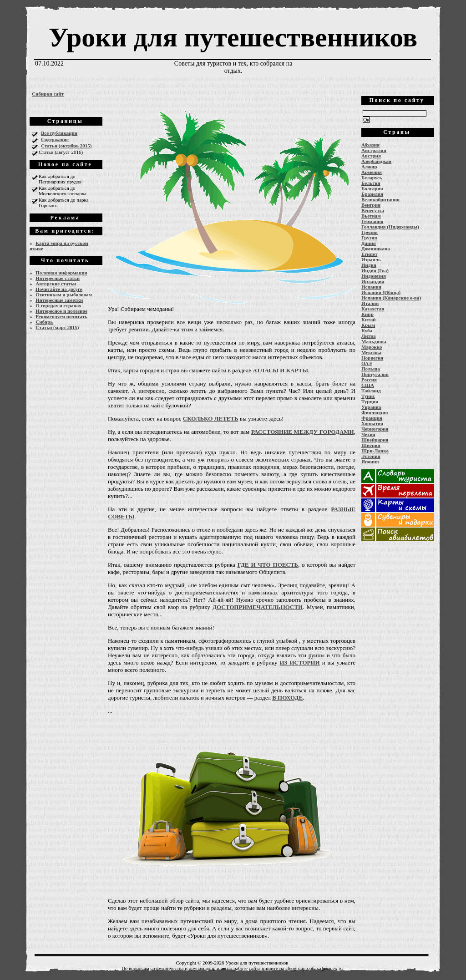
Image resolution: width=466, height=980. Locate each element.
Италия (370, 303)
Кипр (367, 314)
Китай (369, 320)
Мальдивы (374, 341)
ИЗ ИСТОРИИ (299, 663)
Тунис (368, 396)
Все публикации (59, 133)
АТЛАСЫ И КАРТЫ (280, 370)
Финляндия (375, 412)
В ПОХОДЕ (287, 698)
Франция (372, 418)
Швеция (371, 445)
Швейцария (375, 440)
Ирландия (373, 281)
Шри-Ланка (375, 451)
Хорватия (372, 423)
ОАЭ (367, 363)
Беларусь (372, 178)
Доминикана (376, 249)
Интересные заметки (59, 300)
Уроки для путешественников (233, 37)
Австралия (374, 150)
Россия (369, 380)
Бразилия (372, 194)
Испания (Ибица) (381, 292)
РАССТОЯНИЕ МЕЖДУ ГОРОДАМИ (303, 432)
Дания (369, 243)
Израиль (371, 259)
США (368, 385)
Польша (371, 369)
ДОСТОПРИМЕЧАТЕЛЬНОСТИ (258, 607)
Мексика (371, 352)
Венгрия (371, 205)
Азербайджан (376, 161)
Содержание (55, 139)
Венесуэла (373, 210)
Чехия (368, 434)
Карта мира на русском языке (59, 246)
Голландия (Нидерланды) (390, 227)
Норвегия (372, 358)
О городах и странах (58, 305)
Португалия (375, 374)
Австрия (371, 156)
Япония (370, 462)
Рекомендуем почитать (61, 316)
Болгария (372, 188)
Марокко (372, 347)
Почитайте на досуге (59, 289)
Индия (369, 265)
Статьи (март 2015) (57, 327)
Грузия (369, 238)
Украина (371, 407)
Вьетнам (371, 216)
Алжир (369, 167)
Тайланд (371, 391)
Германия (372, 221)
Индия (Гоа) (375, 270)
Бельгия (371, 183)
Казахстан (373, 309)
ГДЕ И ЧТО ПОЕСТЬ (268, 565)
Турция (370, 401)
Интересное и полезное (61, 311)
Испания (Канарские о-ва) (391, 298)
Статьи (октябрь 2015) (66, 146)
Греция (370, 232)
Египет (369, 254)
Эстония (371, 456)
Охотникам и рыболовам (64, 295)
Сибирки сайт (48, 94)
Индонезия (374, 276)
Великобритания (380, 199)
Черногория (375, 429)
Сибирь (44, 322)
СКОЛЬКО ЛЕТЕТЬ (211, 419)
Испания (371, 287)
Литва (368, 336)
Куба (367, 330)
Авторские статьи (56, 284)
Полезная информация (61, 273)
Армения (372, 172)
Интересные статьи (58, 278)
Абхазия (370, 145)
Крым (368, 325)
